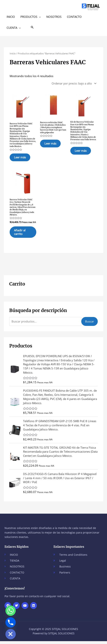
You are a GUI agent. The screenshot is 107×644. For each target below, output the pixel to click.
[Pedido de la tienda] (73, 83)
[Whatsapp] (11, 611)
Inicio (13, 53)
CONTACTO (74, 17)
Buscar (90, 324)
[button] (32, 27)
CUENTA (12, 28)
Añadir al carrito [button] (22, 234)
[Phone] (11, 622)
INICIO (11, 17)
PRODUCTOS (29, 17)
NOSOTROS (54, 17)
